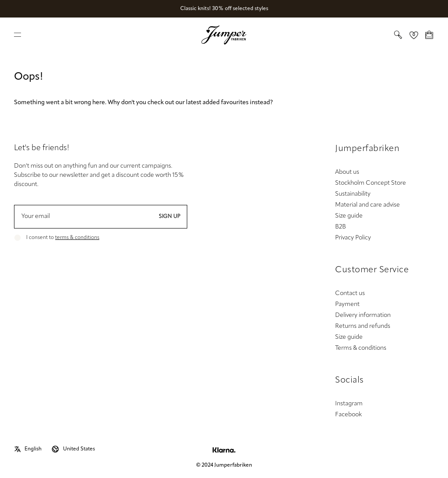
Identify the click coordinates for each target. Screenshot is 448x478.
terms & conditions (77, 238)
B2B (341, 227)
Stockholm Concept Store (371, 183)
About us (347, 172)
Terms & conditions (361, 348)
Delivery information (363, 315)
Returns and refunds (363, 326)
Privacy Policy (353, 238)
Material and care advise (367, 205)
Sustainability (353, 194)
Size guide (349, 216)
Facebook (348, 415)
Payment (347, 304)
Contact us (350, 293)
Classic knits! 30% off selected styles (224, 9)
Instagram (349, 404)
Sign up (170, 217)
